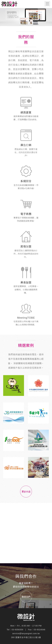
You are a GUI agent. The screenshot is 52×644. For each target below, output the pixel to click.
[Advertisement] (26, 533)
